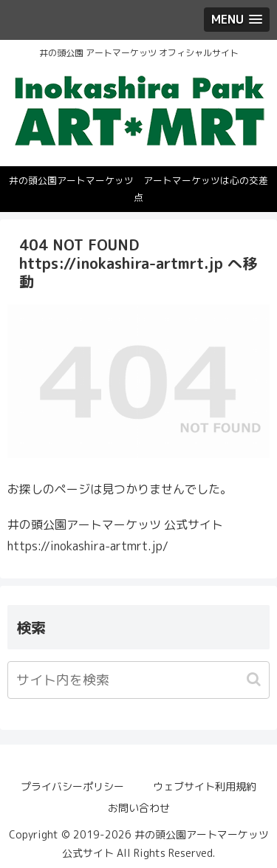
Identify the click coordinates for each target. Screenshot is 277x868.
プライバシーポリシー (72, 786)
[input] (138, 680)
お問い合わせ (139, 808)
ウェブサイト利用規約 (205, 786)
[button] (255, 679)
